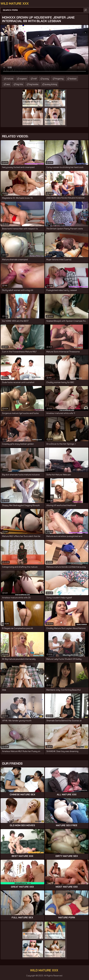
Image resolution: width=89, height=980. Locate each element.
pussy (46, 79)
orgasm (23, 79)
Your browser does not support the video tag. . (44, 50)
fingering (59, 79)
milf (35, 79)
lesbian (73, 79)
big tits (20, 84)
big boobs (34, 84)
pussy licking (51, 84)
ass (8, 84)
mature (10, 79)
